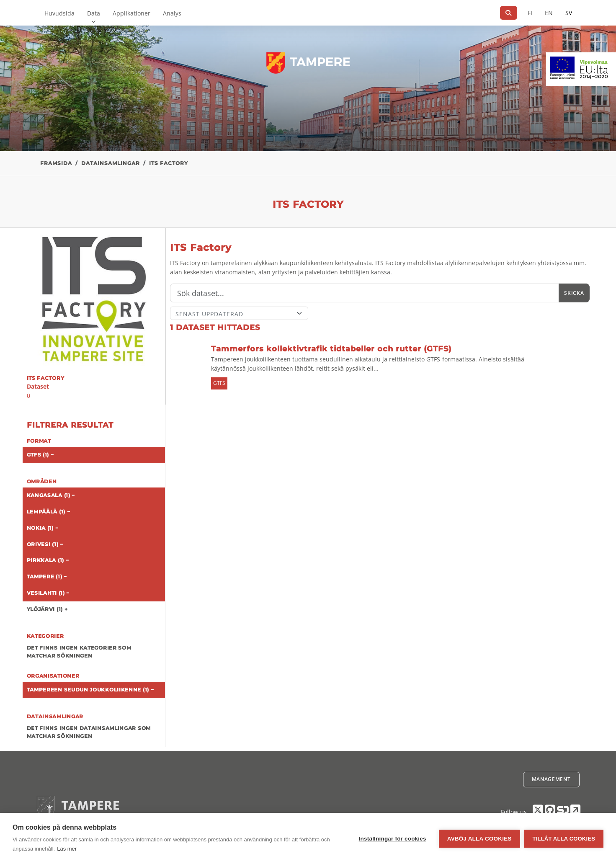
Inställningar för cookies (393, 839)
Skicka (574, 293)
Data (94, 13)
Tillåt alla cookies (564, 839)
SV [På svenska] (569, 13)
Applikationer (131, 13)
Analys (172, 13)
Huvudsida (59, 13)
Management (551, 779)
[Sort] (239, 313)
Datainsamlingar (111, 163)
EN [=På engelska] (549, 13)
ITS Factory (169, 163)
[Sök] (509, 13)
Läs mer (67, 849)
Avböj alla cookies (479, 839)
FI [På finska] (530, 13)
